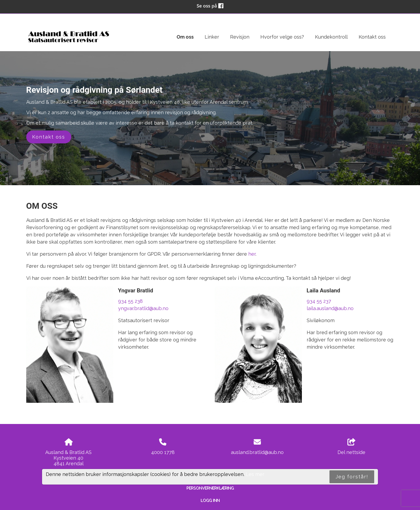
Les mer (255, 474)
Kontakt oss (372, 37)
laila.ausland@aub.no (330, 308)
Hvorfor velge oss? (282, 37)
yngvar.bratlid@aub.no (143, 308)
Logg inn (210, 500)
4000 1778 (163, 452)
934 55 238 (130, 301)
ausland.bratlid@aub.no (257, 452)
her (252, 254)
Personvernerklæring (210, 488)
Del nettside (351, 447)
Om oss (185, 37)
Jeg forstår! (352, 477)
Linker (212, 37)
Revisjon (240, 37)
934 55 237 (319, 301)
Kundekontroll (331, 37)
